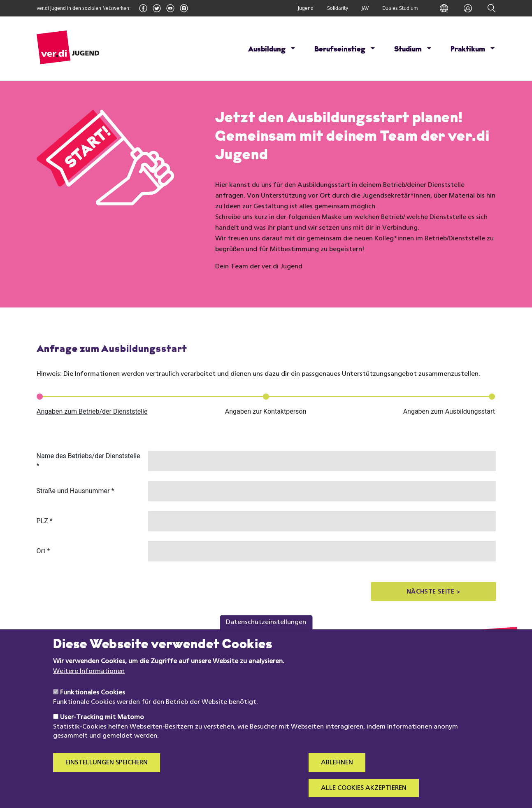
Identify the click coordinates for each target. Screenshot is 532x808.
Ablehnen (337, 771)
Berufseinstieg (340, 50)
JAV (365, 8)
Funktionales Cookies (93, 701)
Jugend (306, 8)
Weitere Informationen (89, 680)
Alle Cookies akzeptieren (364, 796)
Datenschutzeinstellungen (266, 631)
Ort (43, 551)
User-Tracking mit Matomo (102, 726)
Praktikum (468, 50)
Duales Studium (400, 8)
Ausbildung (267, 50)
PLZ (45, 521)
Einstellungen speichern (107, 771)
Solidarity (338, 8)
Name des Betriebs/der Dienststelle (88, 461)
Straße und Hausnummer (76, 491)
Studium (408, 50)
